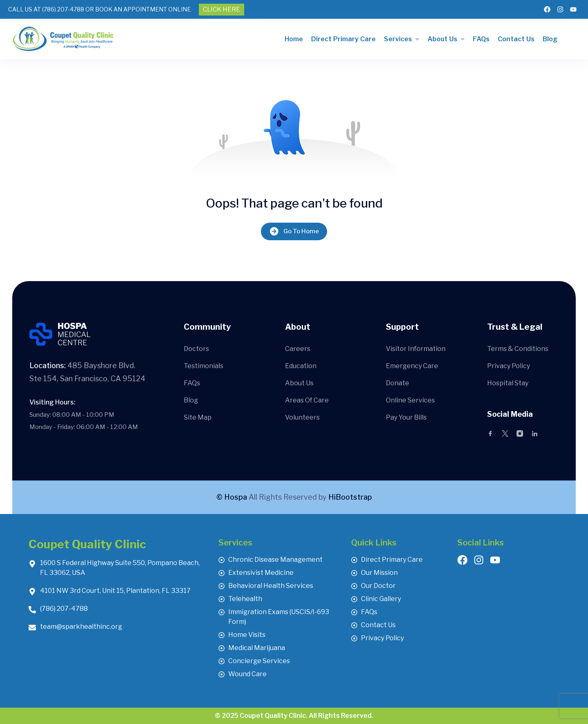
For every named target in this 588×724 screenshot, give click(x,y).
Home (294, 39)
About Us (442, 39)
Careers (298, 349)
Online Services (410, 400)
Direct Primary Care (343, 39)
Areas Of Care (307, 400)
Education (301, 366)
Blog (550, 39)
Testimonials (204, 366)
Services (398, 39)
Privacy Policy (509, 366)
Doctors (196, 349)
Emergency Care (412, 366)
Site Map (198, 417)
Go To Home (294, 231)
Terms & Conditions (518, 349)
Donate (398, 383)
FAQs (481, 39)
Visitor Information (416, 349)
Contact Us (516, 39)
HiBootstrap (350, 497)
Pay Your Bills (406, 417)
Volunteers (302, 417)
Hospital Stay (508, 383)
